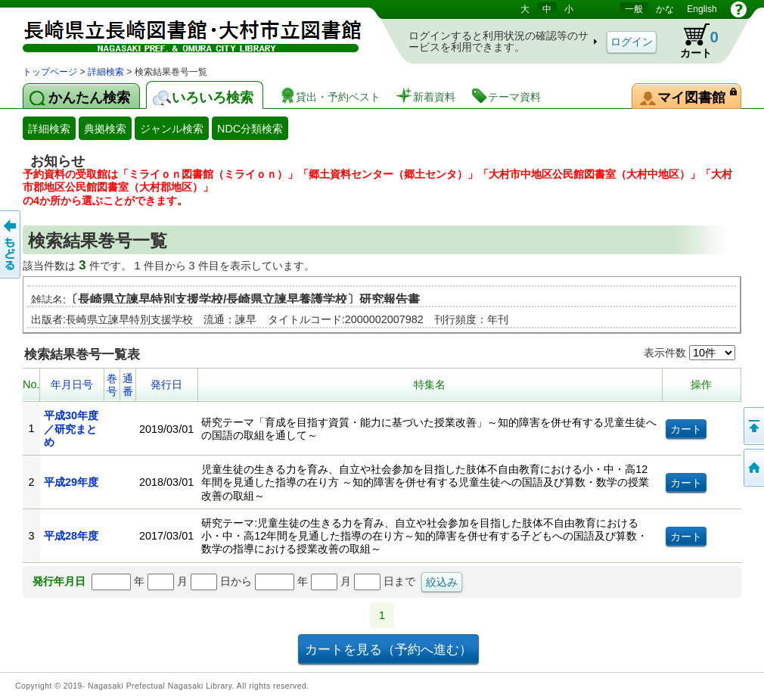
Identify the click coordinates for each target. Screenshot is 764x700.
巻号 (112, 385)
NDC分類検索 (250, 129)
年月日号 (72, 384)
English (702, 9)
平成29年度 (71, 482)
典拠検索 (105, 129)
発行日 (166, 384)
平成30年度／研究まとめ (71, 429)
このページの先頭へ (753, 426)
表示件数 (689, 353)
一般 (634, 9)
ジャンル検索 (172, 129)
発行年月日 (59, 581)
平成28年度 (71, 536)
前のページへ (11, 244)
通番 (128, 385)
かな (665, 9)
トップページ (50, 72)
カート (692, 41)
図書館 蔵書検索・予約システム (182, 32)
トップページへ (753, 468)
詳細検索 (106, 72)
